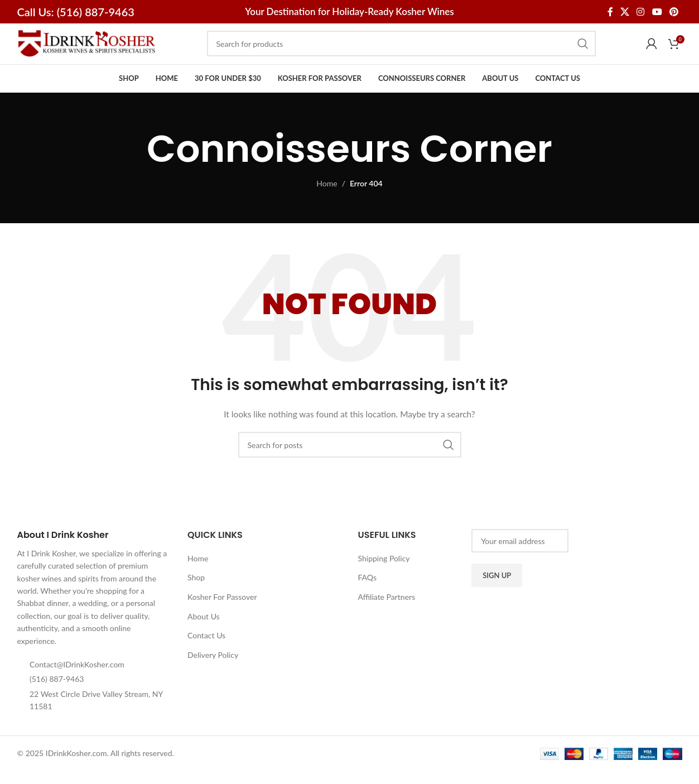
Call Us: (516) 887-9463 (76, 12)
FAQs (367, 595)
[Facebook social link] (610, 12)
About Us (204, 634)
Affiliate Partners (387, 614)
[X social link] (625, 12)
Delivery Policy (213, 672)
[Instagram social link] (641, 12)
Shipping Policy (384, 576)
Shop (196, 595)
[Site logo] (87, 52)
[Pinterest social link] (674, 12)
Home (327, 201)
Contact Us (206, 653)
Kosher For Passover (222, 614)
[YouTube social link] (657, 12)
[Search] (401, 52)
